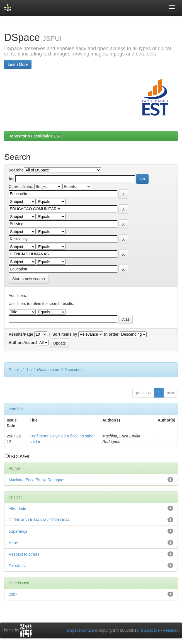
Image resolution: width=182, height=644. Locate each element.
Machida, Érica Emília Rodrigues (37, 480)
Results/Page (21, 334)
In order (111, 334)
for (11, 179)
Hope (13, 543)
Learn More (18, 64)
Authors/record (23, 343)
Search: (16, 170)
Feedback (172, 630)
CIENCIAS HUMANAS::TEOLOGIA (39, 520)
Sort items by (65, 334)
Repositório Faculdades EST (35, 136)
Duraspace (150, 630)
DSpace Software (82, 630)
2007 (13, 594)
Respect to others (24, 554)
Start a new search (29, 279)
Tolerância (18, 566)
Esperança (18, 531)
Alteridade (17, 509)
